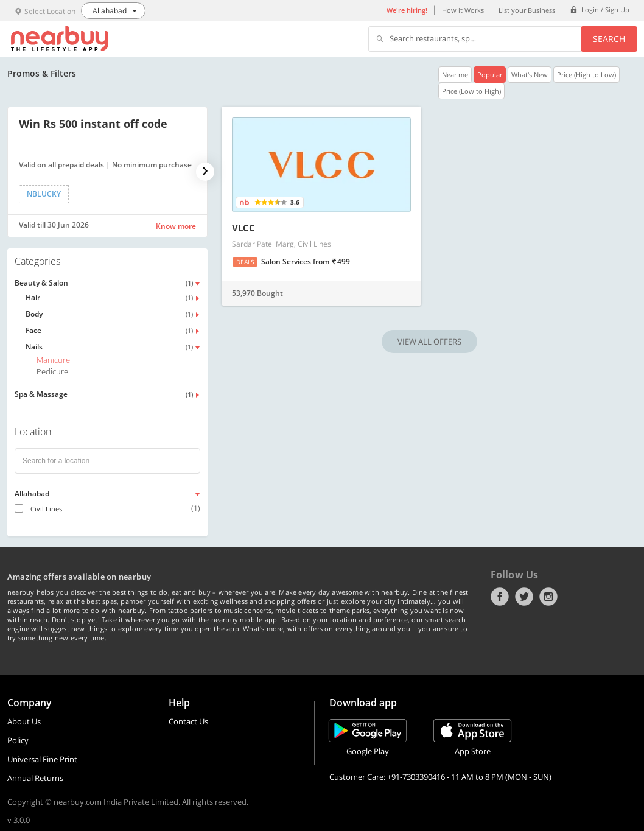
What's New (530, 75)
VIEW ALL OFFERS (429, 342)
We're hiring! (407, 10)
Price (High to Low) (586, 75)
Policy (18, 740)
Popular (490, 75)
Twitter (524, 597)
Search (609, 39)
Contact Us (188, 721)
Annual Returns (35, 778)
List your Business (527, 10)
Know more (176, 226)
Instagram (548, 597)
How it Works (463, 10)
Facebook (500, 597)
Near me (455, 75)
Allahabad (32, 493)
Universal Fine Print (42, 759)
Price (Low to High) (471, 91)
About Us (24, 721)
